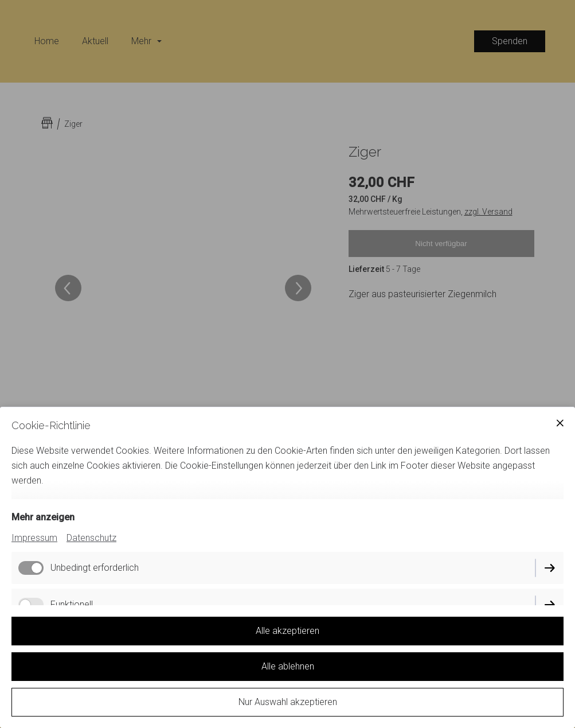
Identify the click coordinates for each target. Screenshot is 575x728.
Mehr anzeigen (43, 517)
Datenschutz (91, 538)
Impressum (34, 538)
